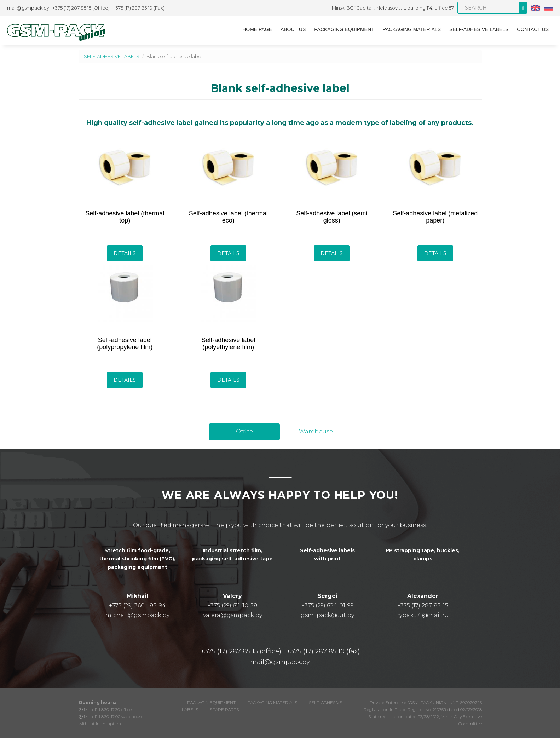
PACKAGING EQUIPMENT (344, 29)
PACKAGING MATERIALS (412, 29)
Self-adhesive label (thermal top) (125, 217)
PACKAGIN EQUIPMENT (211, 702)
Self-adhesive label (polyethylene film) (228, 344)
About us (293, 29)
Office (244, 431)
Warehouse (316, 431)
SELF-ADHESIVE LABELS (479, 29)
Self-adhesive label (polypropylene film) (125, 344)
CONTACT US (533, 29)
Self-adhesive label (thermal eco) (228, 217)
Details (125, 253)
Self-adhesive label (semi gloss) (332, 217)
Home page (257, 29)
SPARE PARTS (224, 710)
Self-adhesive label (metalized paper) (435, 217)
